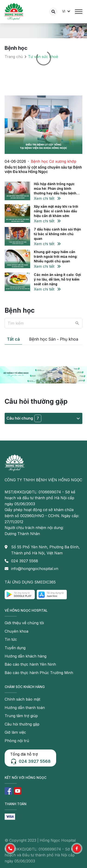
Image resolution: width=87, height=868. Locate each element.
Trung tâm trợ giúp (21, 716)
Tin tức (11, 639)
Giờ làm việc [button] (15, 732)
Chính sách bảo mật (22, 699)
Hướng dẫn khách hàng (26, 656)
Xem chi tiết (47, 198)
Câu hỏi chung (43, 418)
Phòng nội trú (17, 741)
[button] (10, 848)
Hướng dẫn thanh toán (25, 708)
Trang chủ (14, 57)
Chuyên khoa (16, 631)
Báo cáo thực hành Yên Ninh (30, 664)
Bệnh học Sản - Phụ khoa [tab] (54, 339)
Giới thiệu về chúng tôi (24, 623)
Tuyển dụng (15, 648)
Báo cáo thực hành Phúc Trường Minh (39, 673)
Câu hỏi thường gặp (22, 724)
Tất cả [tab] (13, 339)
